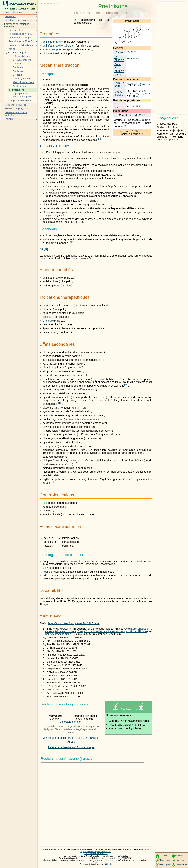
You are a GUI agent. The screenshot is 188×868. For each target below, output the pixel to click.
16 (60, 403)
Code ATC (117, 66)
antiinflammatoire (53, 42)
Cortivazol (18, 71)
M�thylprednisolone (23, 82)
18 (57, 474)
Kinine (12, 49)
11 (68, 146)
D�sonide (18, 75)
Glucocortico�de (17, 53)
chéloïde (48, 321)
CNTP (138, 131)
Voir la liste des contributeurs (96, 854)
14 (46, 249)
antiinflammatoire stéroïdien (59, 46)
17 (76, 463)
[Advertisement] (56, 12)
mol (143, 91)
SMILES (119, 71)
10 (64, 146)
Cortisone (18, 67)
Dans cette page (13, 12)
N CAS (119, 53)
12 (71, 242)
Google (96, 862)
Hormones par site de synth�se (16, 114)
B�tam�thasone (22, 60)
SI (130, 131)
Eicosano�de (16, 30)
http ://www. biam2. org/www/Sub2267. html (74, 623)
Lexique (9, 119)
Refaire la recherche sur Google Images (71, 747)
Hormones (10, 16)
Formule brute (119, 84)
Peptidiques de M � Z (20, 41)
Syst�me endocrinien (16, 20)
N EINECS (119, 59)
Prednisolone (20, 86)
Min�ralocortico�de (20, 101)
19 (52, 482)
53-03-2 (131, 52)
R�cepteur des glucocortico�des (22, 95)
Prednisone (18, 90)
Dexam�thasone (22, 79)
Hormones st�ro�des (21, 45)
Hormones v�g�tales (17, 108)
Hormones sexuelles (15, 105)
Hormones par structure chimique (17, 25)
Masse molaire (119, 93)
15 (126, 385)
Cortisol (17, 64)
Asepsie (47, 572)
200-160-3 (133, 58)
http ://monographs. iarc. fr (58, 634)
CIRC (142, 115)
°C (133, 106)
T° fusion (118, 106)
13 (41, 249)
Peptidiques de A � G (20, 34)
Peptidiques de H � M (21, 38)
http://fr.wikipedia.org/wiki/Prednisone (96, 852)
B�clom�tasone (22, 56)
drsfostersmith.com (71, 722)
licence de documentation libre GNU (111, 858)
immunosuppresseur (55, 49)
